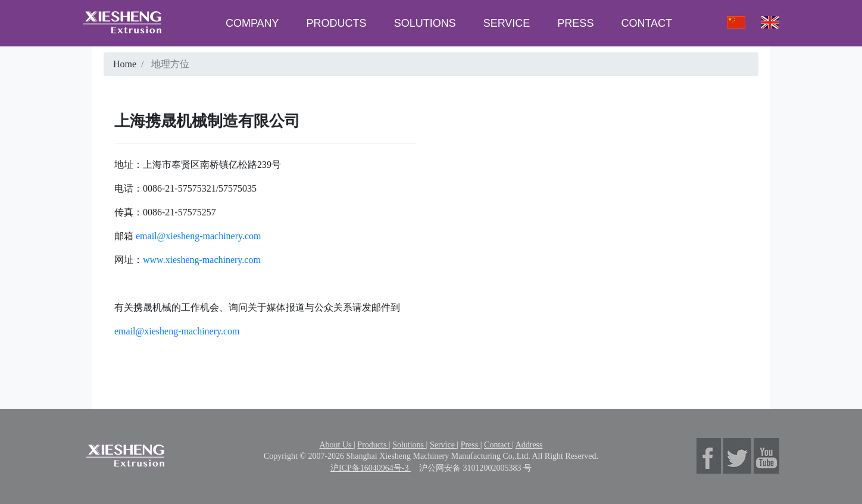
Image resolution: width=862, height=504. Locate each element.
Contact (498, 445)
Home (125, 64)
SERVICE (507, 23)
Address (529, 445)
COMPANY (252, 23)
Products (373, 445)
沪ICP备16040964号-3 (371, 468)
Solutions (409, 445)
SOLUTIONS (425, 23)
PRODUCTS (337, 23)
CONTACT (646, 23)
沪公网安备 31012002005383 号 (475, 468)
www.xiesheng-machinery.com (202, 260)
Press (471, 445)
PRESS (575, 23)
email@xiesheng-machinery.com (197, 236)
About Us (336, 445)
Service (443, 445)
